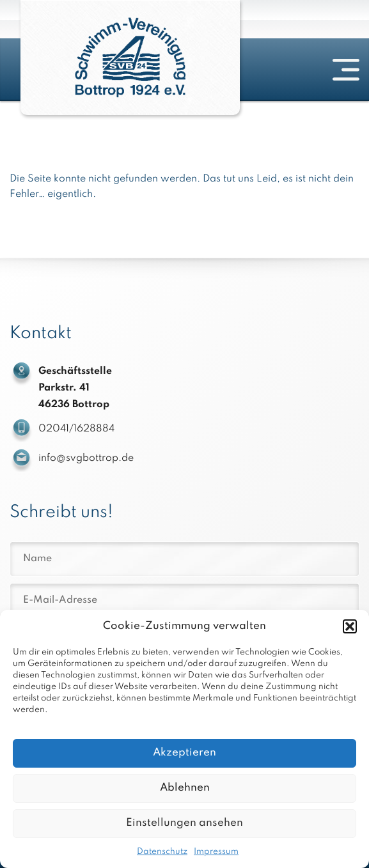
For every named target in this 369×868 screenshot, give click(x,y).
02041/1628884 (76, 429)
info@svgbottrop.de (86, 458)
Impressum (216, 852)
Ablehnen (185, 788)
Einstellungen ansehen (184, 823)
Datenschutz (162, 852)
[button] (350, 626)
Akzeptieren (184, 753)
